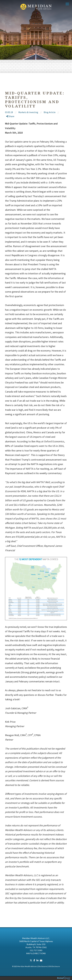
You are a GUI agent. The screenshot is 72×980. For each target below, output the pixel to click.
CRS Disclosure (54, 966)
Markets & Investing (28, 112)
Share (10, 116)
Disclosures (43, 966)
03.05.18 (12, 112)
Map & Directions (36, 953)
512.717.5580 (36, 950)
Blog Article (50, 112)
